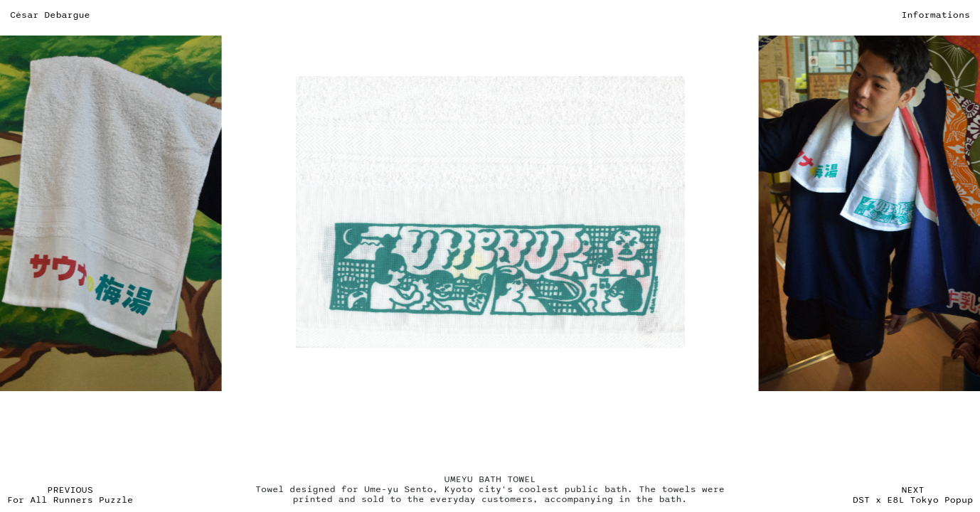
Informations (936, 15)
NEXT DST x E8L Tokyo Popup (913, 495)
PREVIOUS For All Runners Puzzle (70, 495)
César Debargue (50, 15)
